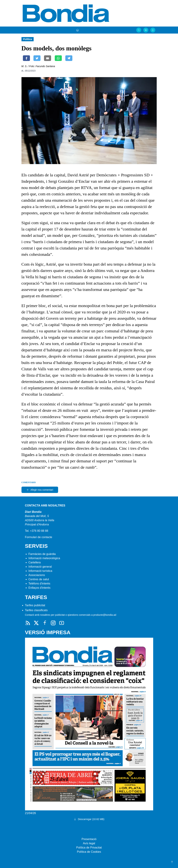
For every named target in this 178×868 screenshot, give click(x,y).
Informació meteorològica (44, 558)
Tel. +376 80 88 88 (37, 531)
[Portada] (77, 30)
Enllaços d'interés (40, 588)
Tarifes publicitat (35, 605)
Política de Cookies (89, 852)
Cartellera (35, 562)
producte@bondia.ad (105, 615)
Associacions (37, 575)
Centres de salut (39, 579)
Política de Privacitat (89, 848)
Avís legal (89, 843)
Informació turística (40, 571)
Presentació (89, 839)
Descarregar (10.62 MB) (89, 819)
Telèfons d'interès (39, 583)
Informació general (40, 567)
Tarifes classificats (36, 610)
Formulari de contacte (39, 537)
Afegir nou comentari (40, 490)
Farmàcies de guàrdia (42, 554)
